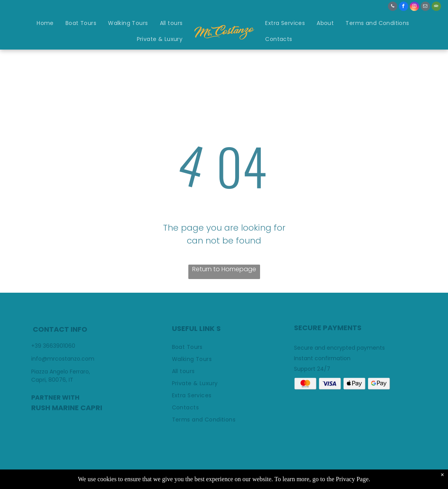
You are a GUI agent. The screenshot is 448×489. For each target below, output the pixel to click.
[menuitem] (45, 24)
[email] (425, 7)
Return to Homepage (224, 269)
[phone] (393, 7)
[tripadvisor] (436, 7)
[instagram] (414, 7)
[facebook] (404, 7)
